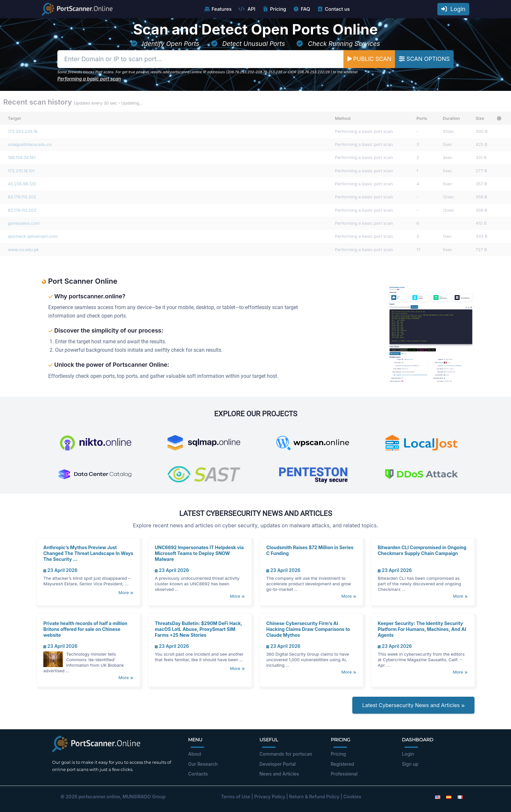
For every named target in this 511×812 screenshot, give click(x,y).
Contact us (334, 9)
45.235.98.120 (22, 184)
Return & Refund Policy (314, 797)
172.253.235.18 (23, 131)
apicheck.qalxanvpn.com (33, 236)
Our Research (203, 764)
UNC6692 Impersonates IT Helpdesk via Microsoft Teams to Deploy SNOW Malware (199, 553)
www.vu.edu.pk (23, 249)
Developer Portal (277, 764)
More (126, 592)
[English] (438, 797)
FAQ (302, 9)
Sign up (410, 764)
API (247, 9)
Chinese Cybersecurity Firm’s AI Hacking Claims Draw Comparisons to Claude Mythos (308, 629)
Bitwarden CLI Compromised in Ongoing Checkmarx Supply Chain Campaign (422, 550)
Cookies (352, 797)
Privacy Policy (270, 797)
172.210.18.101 (21, 171)
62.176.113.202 (22, 197)
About (195, 754)
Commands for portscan (286, 754)
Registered (343, 764)
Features (218, 9)
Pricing (274, 9)
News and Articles (279, 774)
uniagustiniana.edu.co (30, 144)
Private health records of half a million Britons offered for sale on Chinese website (85, 629)
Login (453, 9)
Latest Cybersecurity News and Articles (413, 705)
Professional (344, 774)
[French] (460, 797)
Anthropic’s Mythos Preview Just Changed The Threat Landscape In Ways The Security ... (88, 553)
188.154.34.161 (22, 157)
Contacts (198, 774)
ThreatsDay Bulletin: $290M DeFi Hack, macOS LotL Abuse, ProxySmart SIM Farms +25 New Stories (198, 629)
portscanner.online (99, 797)
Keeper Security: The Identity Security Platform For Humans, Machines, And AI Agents (422, 629)
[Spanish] (449, 797)
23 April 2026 (60, 570)
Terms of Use (236, 797)
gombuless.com (24, 223)
